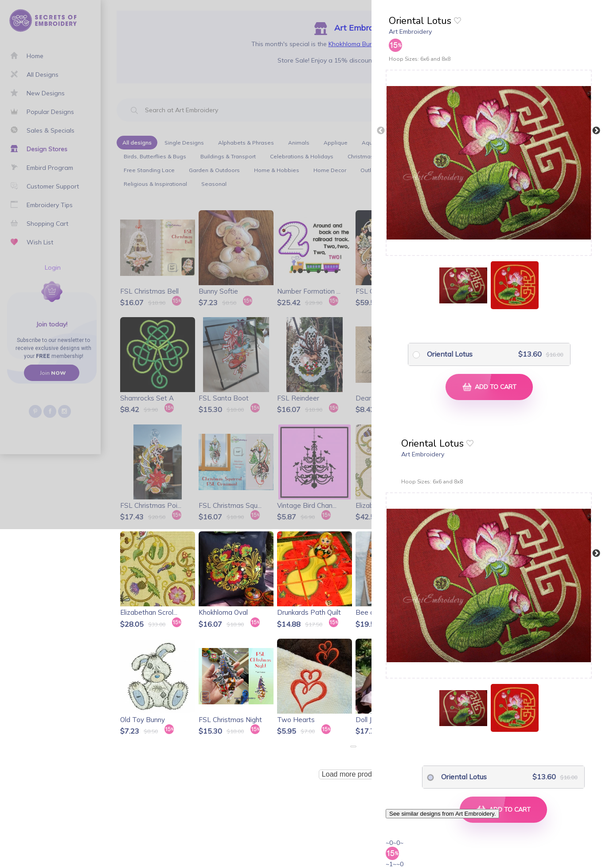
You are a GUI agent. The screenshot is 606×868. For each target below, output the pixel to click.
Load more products (353, 774)
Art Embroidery (410, 31)
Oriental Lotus (450, 354)
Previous (381, 131)
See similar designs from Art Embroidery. (442, 814)
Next (596, 131)
